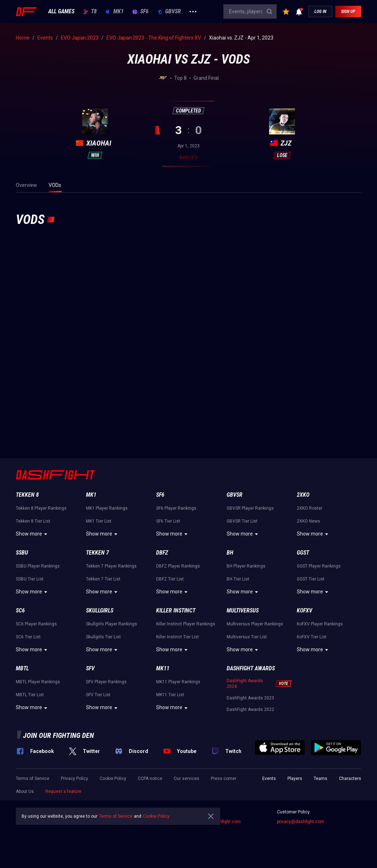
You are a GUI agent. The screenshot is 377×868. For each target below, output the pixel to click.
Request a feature (63, 791)
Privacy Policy (74, 779)
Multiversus (243, 610)
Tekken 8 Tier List (33, 521)
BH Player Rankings (246, 566)
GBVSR (169, 12)
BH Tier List (238, 579)
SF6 (140, 12)
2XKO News (308, 521)
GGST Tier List (311, 579)
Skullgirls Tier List (103, 637)
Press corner (224, 779)
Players (295, 779)
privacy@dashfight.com (301, 822)
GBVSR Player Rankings (250, 508)
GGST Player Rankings (319, 566)
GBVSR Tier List (242, 521)
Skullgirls (100, 610)
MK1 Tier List (99, 521)
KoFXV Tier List (312, 637)
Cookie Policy (113, 779)
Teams (321, 779)
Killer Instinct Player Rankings (186, 624)
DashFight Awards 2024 (245, 684)
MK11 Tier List (170, 695)
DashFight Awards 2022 (250, 709)
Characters (350, 779)
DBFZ (162, 553)
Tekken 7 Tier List (103, 579)
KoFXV (305, 610)
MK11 (163, 668)
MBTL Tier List (30, 695)
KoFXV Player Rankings (320, 624)
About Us (25, 791)
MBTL (22, 668)
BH (230, 553)
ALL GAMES (61, 12)
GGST (303, 553)
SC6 (20, 610)
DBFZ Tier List (170, 579)
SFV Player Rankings (106, 682)
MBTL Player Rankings (38, 682)
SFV (90, 668)
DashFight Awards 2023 (250, 698)
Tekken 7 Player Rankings (111, 566)
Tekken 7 (97, 553)
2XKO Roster (310, 508)
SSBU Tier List (30, 579)
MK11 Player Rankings (178, 682)
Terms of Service (33, 779)
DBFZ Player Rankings (178, 566)
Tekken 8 (27, 495)
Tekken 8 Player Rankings (41, 508)
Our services (187, 779)
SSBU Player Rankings (38, 566)
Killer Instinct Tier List (178, 637)
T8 (90, 12)
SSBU (22, 553)
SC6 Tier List (28, 637)
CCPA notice (150, 779)
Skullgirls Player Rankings (112, 624)
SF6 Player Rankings (176, 508)
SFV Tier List (98, 695)
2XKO (303, 495)
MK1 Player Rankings (107, 508)
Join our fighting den (58, 735)
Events (269, 779)
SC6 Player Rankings (36, 624)
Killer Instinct (176, 610)
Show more (33, 534)
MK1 (115, 12)
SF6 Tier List (168, 521)
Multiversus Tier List (247, 637)
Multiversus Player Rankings (255, 624)
